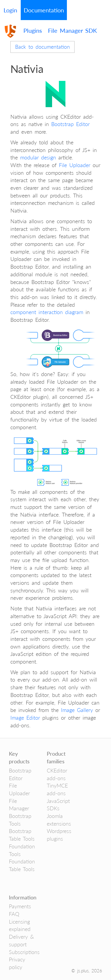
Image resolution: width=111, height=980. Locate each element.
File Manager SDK (72, 30)
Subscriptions (24, 952)
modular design (38, 157)
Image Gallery (77, 710)
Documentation (44, 10)
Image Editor (25, 718)
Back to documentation (42, 47)
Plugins (33, 30)
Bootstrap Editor (70, 124)
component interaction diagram (47, 312)
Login (10, 10)
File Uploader (75, 165)
